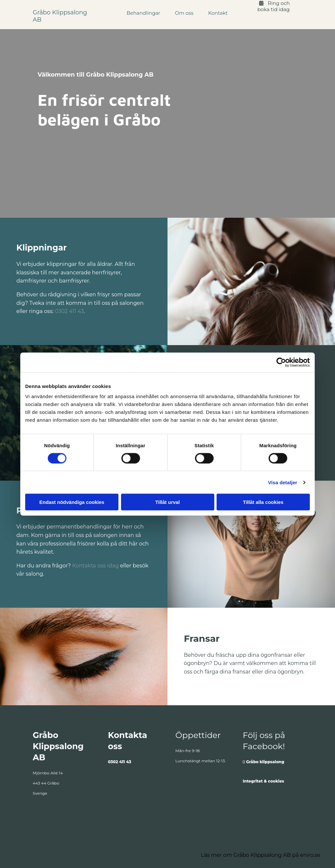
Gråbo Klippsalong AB (60, 16)
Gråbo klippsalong (265, 762)
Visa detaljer (282, 482)
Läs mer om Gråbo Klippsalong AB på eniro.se (261, 855)
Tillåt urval (168, 502)
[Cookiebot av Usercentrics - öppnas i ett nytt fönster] (281, 362)
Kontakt (218, 13)
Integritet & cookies (263, 781)
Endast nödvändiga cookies (72, 502)
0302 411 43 (70, 311)
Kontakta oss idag (96, 566)
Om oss (184, 13)
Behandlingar (143, 13)
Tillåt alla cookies (263, 502)
